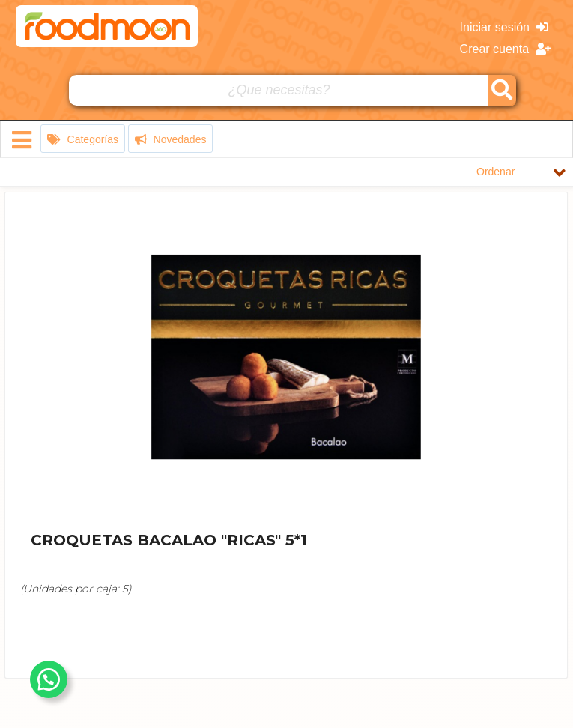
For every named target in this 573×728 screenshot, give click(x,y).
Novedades (171, 139)
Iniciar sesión (504, 27)
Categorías (83, 139)
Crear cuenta (505, 49)
